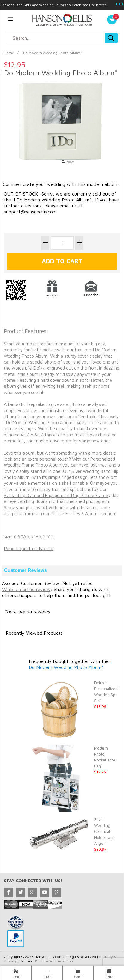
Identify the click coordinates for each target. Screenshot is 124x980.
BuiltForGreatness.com (55, 961)
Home (9, 53)
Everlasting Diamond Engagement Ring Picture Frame (56, 495)
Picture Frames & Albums (75, 514)
